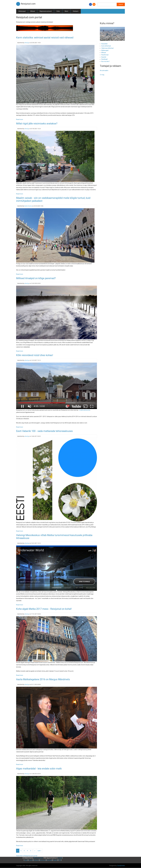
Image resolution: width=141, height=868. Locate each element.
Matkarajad (22, 11)
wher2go (27, 43)
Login (26, 860)
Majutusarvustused (46, 11)
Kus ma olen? (105, 61)
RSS (60, 860)
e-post (31, 860)
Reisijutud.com (28, 4)
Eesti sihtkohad (106, 46)
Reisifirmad (105, 55)
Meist (66, 11)
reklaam (36, 860)
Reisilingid (104, 59)
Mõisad (33, 11)
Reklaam (76, 11)
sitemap (49, 860)
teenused (43, 860)
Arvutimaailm (104, 70)
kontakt (60, 858)
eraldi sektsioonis (85, 410)
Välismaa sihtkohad (107, 48)
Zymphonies (121, 866)
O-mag (102, 75)
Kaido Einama (28, 206)
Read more (20, 119)
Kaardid (104, 57)
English (55, 860)
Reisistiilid (104, 44)
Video (58, 11)
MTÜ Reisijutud (38, 858)
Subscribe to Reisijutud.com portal (27, 856)
